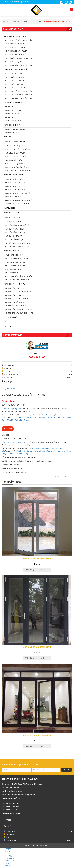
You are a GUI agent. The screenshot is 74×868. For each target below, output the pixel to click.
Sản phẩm (16, 22)
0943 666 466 (37, 357)
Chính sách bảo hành (11, 806)
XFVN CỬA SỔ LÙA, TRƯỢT (17, 51)
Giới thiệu (8, 851)
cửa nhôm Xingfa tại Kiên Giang (43, 415)
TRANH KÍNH (8, 322)
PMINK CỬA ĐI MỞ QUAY (16, 288)
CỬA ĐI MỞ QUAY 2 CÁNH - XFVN (37, 559)
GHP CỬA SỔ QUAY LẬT (15, 186)
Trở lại (58, 477)
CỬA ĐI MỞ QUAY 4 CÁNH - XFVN (37, 735)
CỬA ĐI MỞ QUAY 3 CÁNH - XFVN (37, 647)
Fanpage (8, 820)
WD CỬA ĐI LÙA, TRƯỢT (16, 262)
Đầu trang (68, 477)
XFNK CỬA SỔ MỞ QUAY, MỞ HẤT (19, 91)
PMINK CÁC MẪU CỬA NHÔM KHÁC (20, 313)
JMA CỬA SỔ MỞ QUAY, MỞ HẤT (19, 149)
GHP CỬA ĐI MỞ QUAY (15, 197)
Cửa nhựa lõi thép (22, 418)
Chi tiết (44, 570)
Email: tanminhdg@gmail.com (12, 791)
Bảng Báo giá (9, 858)
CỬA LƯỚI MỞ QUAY (14, 121)
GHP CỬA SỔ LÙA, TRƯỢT (16, 183)
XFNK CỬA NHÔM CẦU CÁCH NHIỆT (20, 95)
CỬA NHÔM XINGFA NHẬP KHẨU (16, 69)
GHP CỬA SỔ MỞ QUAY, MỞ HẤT (19, 193)
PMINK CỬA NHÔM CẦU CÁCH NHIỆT (20, 309)
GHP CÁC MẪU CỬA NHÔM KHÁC (19, 204)
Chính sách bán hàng (11, 804)
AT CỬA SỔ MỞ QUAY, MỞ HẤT (18, 225)
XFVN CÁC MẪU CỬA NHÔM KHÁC (19, 65)
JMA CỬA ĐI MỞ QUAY (15, 146)
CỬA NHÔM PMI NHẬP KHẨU (14, 284)
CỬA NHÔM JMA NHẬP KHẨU (14, 142)
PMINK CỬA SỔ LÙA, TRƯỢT (17, 299)
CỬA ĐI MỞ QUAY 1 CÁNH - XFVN (57, 22)
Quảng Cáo (10, 388)
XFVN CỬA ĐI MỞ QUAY (32, 22)
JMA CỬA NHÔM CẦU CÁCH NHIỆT (19, 167)
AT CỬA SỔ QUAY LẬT (15, 240)
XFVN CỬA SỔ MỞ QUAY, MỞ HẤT (19, 40)
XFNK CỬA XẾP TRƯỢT (15, 77)
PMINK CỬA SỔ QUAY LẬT (16, 306)
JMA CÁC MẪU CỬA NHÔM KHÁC (19, 171)
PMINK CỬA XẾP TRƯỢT (16, 302)
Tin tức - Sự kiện (10, 861)
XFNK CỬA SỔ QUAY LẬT (16, 74)
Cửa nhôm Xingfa (8, 409)
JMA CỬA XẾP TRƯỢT (15, 160)
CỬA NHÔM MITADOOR (12, 213)
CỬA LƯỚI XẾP (12, 107)
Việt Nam (18, 409)
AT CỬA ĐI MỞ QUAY (14, 222)
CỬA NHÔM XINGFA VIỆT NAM (15, 36)
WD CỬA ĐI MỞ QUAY (15, 255)
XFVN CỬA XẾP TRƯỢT (15, 55)
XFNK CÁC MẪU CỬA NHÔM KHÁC (19, 98)
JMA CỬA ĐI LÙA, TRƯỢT (16, 153)
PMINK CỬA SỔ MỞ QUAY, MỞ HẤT (20, 292)
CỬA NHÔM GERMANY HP (13, 175)
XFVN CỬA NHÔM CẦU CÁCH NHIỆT (20, 58)
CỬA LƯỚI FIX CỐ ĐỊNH (15, 110)
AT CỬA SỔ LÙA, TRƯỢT (16, 232)
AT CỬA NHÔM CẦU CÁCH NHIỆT (19, 243)
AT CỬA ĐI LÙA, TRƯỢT (15, 229)
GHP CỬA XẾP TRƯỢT (15, 179)
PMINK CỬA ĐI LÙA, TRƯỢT (17, 295)
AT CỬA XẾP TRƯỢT (14, 236)
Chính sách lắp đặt (10, 809)
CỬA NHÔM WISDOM (11, 251)
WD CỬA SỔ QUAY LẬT (15, 273)
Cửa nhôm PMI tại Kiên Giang (18, 420)
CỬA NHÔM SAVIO (13, 133)
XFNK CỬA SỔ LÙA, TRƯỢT (17, 81)
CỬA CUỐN (8, 137)
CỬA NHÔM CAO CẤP (12, 125)
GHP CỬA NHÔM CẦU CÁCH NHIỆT (20, 200)
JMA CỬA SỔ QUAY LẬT (15, 164)
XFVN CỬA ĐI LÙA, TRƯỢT (16, 47)
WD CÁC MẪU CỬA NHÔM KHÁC (19, 280)
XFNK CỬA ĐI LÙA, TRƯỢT (16, 88)
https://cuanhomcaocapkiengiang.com (22, 795)
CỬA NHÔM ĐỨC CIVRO (16, 129)
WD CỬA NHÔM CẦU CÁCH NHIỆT (19, 276)
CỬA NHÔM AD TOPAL (12, 218)
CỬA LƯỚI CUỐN (13, 114)
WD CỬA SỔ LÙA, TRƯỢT (16, 266)
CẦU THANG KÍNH (10, 208)
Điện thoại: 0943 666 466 (11, 788)
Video (7, 863)
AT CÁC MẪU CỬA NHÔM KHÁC (18, 247)
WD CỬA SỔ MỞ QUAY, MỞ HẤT (18, 259)
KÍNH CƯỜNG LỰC (11, 317)
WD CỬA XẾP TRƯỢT (14, 269)
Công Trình (8, 856)
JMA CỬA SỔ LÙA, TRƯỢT (16, 157)
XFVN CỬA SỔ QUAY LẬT (16, 62)
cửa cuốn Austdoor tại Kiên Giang (41, 418)
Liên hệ (7, 866)
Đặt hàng (8, 429)
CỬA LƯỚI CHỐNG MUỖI (13, 102)
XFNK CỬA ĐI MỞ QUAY (15, 84)
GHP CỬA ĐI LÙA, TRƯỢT (16, 190)
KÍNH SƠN (7, 327)
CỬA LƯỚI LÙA (12, 117)
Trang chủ (6, 22)
